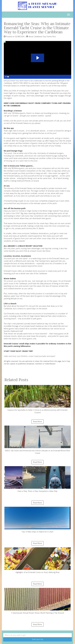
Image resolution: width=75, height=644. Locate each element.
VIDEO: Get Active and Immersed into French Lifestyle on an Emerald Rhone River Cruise (37, 440)
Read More (37, 422)
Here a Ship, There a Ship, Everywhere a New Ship (37, 479)
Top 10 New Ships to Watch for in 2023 (37, 520)
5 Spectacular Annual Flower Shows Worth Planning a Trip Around (37, 601)
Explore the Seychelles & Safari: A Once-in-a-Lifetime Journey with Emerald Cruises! (37, 399)
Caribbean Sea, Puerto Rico (45, 37)
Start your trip (37, 639)
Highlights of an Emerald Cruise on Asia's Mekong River (37, 560)
